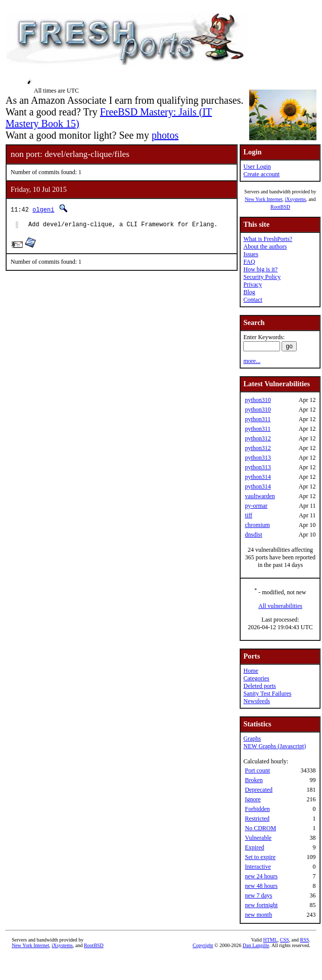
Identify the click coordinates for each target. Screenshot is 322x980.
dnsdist (253, 535)
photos (165, 135)
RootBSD (280, 207)
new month (258, 915)
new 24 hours (261, 876)
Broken (254, 780)
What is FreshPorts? (268, 239)
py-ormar (256, 506)
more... (252, 361)
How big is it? (260, 269)
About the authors (265, 247)
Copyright (203, 945)
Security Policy (262, 277)
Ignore (252, 799)
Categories (256, 678)
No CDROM (260, 828)
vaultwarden (260, 496)
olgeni (43, 209)
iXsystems (295, 199)
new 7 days (258, 895)
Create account (261, 174)
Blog (249, 292)
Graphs (252, 739)
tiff (248, 515)
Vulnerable (258, 838)
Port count (257, 770)
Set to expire (260, 857)
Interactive (258, 867)
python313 (258, 458)
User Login (257, 167)
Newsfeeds (257, 701)
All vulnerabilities (280, 606)
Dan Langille (256, 945)
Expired (254, 847)
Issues (250, 254)
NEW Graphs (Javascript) (274, 746)
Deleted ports (259, 686)
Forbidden (257, 809)
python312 (258, 438)
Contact (252, 300)
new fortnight (261, 905)
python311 (258, 419)
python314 (258, 477)
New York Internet (263, 199)
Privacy (252, 284)
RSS (305, 940)
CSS (285, 940)
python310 (258, 400)
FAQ (249, 262)
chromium (257, 525)
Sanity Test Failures (267, 693)
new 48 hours (261, 886)
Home (250, 671)
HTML (270, 940)
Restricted (257, 819)
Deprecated (259, 790)
